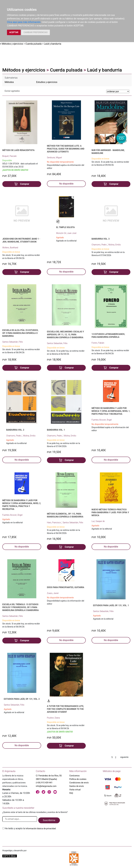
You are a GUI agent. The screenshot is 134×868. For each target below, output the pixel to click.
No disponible (66, 184)
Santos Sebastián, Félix (13, 342)
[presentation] (24, 837)
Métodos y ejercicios (12, 44)
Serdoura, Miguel (54, 158)
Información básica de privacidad (41, 829)
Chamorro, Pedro (99, 245)
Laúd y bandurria (53, 44)
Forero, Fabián (98, 343)
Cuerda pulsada (33, 44)
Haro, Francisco (54, 523)
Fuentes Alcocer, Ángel (102, 420)
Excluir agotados (12, 91)
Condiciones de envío (79, 783)
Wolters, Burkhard (10, 248)
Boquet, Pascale (9, 156)
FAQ (71, 793)
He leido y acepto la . (31, 828)
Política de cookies (78, 779)
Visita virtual (75, 790)
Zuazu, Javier (53, 593)
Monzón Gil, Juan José (66, 233)
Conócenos (74, 776)
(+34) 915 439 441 (44, 783)
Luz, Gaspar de (98, 521)
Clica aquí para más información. (24, 22)
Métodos (9, 82)
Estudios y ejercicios (47, 82)
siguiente (124, 757)
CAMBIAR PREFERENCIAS (36, 32)
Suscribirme (49, 820)
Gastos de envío (77, 786)
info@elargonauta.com (46, 786)
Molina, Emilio (115, 245)
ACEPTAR (14, 32)
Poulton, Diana (53, 718)
